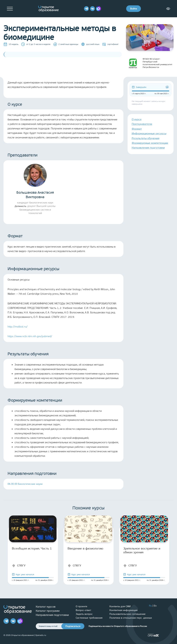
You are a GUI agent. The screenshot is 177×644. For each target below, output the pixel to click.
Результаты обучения (146, 138)
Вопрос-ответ (83, 610)
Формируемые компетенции (150, 143)
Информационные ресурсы (149, 133)
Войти (134, 9)
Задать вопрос (84, 614)
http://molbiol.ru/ (18, 327)
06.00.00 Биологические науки (25, 484)
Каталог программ (48, 611)
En (155, 606)
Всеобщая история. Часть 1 (32, 548)
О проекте (81, 606)
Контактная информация (124, 610)
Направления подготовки (148, 148)
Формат (137, 129)
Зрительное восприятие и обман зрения (142, 550)
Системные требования (89, 618)
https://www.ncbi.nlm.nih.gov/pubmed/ (30, 336)
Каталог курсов (46, 607)
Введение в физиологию (85, 548)
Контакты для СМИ (120, 606)
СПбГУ (19, 566)
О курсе (137, 119)
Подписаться (73, 626)
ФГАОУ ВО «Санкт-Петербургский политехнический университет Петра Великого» (149, 63)
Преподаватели (142, 124)
